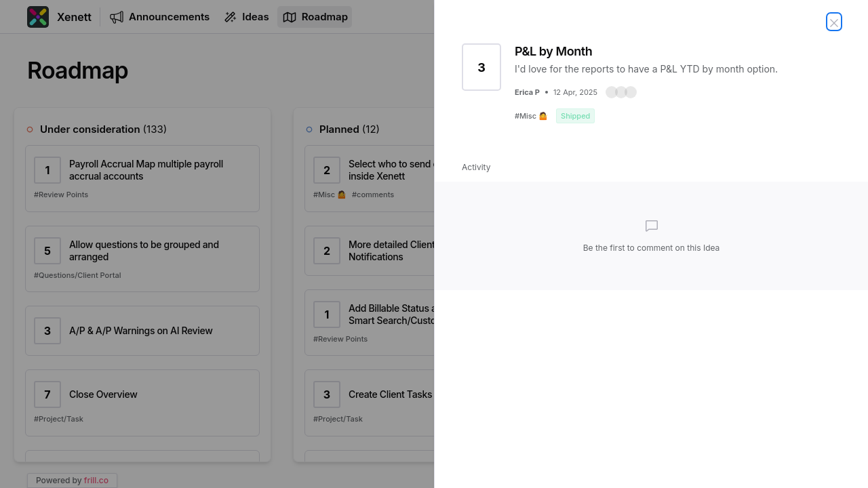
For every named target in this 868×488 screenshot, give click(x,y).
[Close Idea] (834, 22)
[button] (621, 92)
